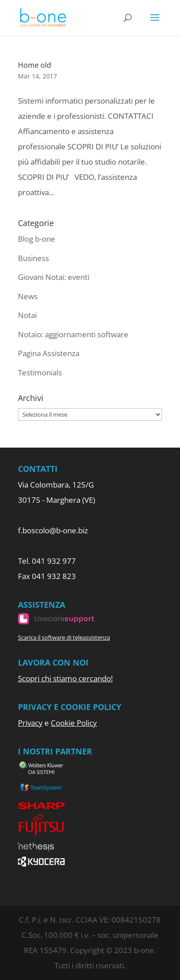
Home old (35, 65)
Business (33, 258)
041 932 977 (54, 561)
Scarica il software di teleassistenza (64, 637)
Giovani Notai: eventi (54, 277)
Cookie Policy (74, 723)
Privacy (30, 723)
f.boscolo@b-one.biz (53, 530)
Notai (27, 315)
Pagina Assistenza (49, 353)
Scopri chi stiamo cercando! (65, 678)
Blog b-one (37, 239)
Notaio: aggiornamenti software (73, 334)
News (28, 296)
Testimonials (40, 372)
